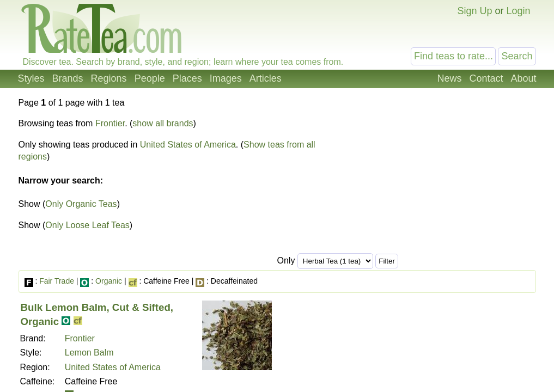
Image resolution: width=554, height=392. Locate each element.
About (523, 78)
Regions (109, 78)
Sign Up (474, 11)
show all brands (163, 123)
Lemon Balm (89, 353)
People (150, 78)
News (449, 78)
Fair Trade (57, 281)
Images (226, 78)
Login (518, 11)
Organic (109, 281)
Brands (68, 78)
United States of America (188, 145)
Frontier (110, 123)
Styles (31, 78)
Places (187, 78)
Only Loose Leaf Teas (87, 225)
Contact (486, 78)
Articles (266, 78)
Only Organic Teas (81, 204)
